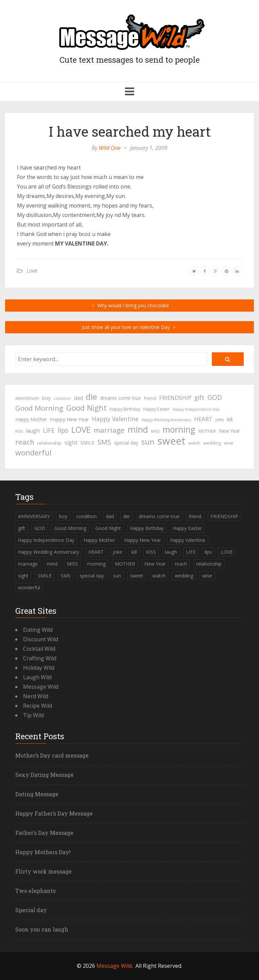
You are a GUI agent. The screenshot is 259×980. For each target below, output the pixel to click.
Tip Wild (33, 715)
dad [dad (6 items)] (78, 398)
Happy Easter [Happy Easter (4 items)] (156, 409)
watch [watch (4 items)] (194, 443)
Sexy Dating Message (44, 775)
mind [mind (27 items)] (138, 429)
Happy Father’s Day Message (54, 813)
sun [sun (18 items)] (148, 442)
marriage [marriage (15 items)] (109, 430)
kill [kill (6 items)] (230, 419)
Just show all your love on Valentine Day (129, 327)
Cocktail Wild (39, 649)
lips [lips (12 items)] (63, 430)
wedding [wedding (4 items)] (212, 443)
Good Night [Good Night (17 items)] (86, 408)
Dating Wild (38, 630)
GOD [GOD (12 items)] (215, 397)
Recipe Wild (38, 706)
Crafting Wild (40, 658)
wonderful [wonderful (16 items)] (33, 453)
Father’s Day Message (44, 833)
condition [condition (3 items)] (62, 398)
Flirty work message (43, 871)
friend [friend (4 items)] (150, 398)
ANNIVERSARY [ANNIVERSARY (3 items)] (27, 398)
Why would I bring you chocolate (129, 305)
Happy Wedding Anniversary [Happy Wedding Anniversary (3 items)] (166, 420)
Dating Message (37, 794)
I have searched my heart (130, 131)
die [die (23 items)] (91, 397)
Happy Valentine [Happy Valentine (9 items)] (115, 419)
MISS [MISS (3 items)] (155, 431)
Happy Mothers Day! (43, 852)
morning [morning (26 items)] (179, 430)
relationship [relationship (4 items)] (49, 443)
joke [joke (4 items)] (220, 420)
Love (32, 271)
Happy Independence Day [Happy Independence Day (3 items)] (196, 409)
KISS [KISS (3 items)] (19, 431)
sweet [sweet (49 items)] (171, 441)
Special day (31, 910)
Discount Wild (41, 639)
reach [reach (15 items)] (25, 442)
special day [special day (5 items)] (126, 443)
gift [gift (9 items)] (199, 397)
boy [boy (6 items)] (46, 398)
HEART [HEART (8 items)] (203, 419)
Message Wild (41, 687)
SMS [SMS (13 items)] (104, 442)
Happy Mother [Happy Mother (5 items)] (31, 419)
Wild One (110, 148)
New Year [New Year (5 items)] (229, 431)
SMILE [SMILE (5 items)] (87, 443)
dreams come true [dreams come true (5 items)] (121, 398)
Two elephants (35, 891)
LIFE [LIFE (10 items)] (49, 430)
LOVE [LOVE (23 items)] (81, 430)
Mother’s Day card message (52, 755)
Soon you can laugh (42, 929)
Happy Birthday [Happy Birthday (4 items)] (125, 409)
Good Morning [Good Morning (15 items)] (39, 408)
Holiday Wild (39, 668)
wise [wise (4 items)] (229, 443)
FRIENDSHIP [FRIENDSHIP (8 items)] (175, 398)
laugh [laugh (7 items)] (33, 431)
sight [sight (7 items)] (71, 443)
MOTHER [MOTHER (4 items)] (207, 431)
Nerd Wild (36, 696)
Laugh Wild (37, 677)
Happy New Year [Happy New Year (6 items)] (69, 419)
